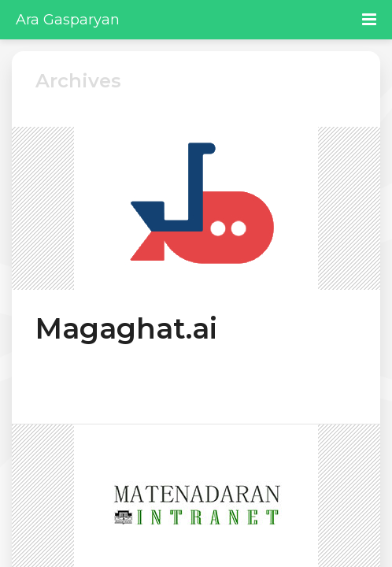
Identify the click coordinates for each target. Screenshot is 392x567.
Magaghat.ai (126, 328)
